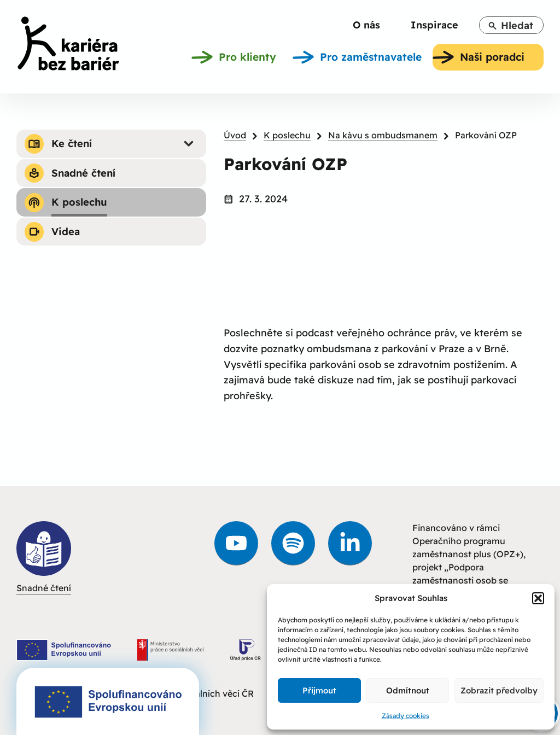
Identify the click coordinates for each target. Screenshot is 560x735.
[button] (538, 598)
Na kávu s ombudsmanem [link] (383, 135)
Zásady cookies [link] (406, 716)
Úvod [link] (235, 135)
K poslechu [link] (287, 135)
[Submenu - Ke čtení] (189, 144)
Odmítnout (408, 690)
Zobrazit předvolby (499, 690)
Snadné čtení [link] (44, 557)
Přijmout (319, 690)
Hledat (511, 25)
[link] (68, 45)
